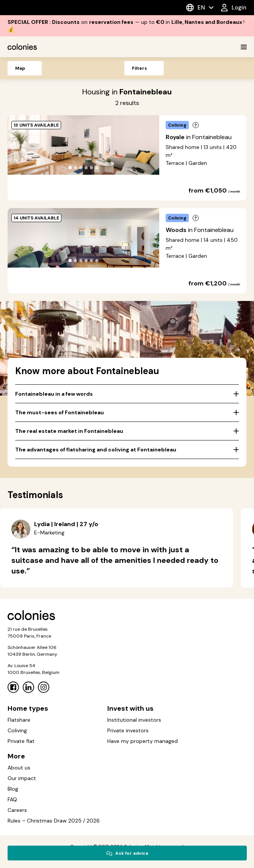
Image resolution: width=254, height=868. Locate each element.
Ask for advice (127, 853)
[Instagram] (44, 687)
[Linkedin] (28, 687)
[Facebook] (13, 687)
